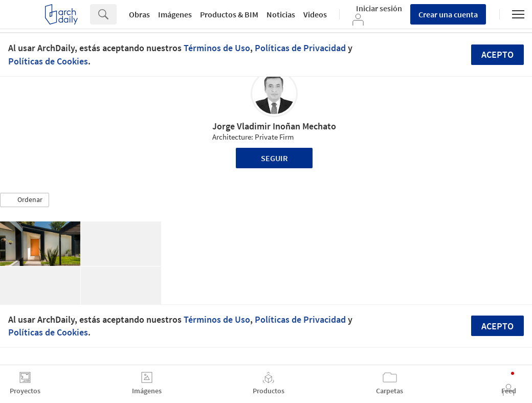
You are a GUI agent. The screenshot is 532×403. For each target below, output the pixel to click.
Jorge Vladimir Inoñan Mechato (274, 126)
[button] (25, 200)
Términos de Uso (217, 48)
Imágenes (175, 14)
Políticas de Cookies (48, 61)
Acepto (497, 54)
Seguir (274, 158)
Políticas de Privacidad (300, 48)
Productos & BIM (229, 14)
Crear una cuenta (448, 14)
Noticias (281, 14)
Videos (315, 14)
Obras (139, 14)
